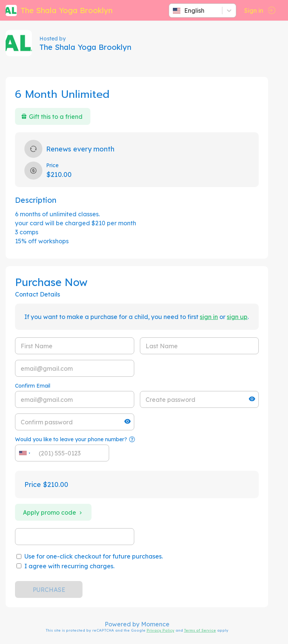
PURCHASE (49, 590)
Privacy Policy (160, 630)
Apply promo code (53, 512)
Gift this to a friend (52, 117)
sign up (237, 317)
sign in (209, 317)
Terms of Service (200, 630)
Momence (155, 624)
